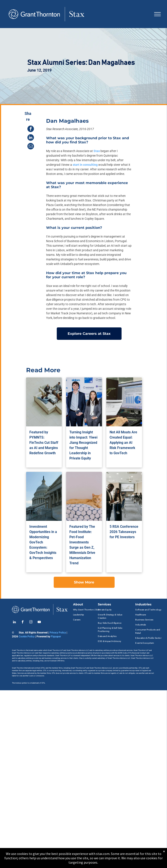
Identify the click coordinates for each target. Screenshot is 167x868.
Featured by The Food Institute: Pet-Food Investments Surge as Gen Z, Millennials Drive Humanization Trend (82, 545)
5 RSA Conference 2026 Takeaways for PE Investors (124, 532)
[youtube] (39, 623)
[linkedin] (14, 623)
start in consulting (85, 165)
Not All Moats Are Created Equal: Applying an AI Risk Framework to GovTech (123, 443)
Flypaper (56, 637)
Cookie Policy (27, 637)
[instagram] (31, 623)
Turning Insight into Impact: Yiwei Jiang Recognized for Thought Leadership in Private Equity (83, 445)
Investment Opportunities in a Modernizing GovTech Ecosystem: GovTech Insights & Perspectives (43, 542)
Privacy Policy (58, 633)
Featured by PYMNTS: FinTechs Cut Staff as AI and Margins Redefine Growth (44, 443)
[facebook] (23, 623)
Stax (97, 151)
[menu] (157, 14)
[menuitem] (87, 610)
